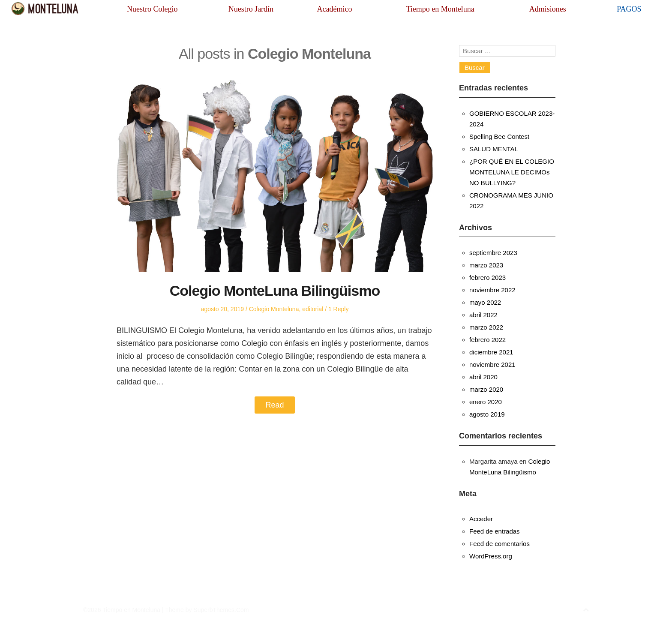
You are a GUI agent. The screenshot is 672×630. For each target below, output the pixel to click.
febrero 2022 (487, 340)
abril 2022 (483, 315)
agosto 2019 (487, 414)
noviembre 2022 (492, 290)
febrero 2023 (487, 277)
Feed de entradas (495, 531)
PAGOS (629, 9)
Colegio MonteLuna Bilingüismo (275, 291)
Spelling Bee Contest (499, 136)
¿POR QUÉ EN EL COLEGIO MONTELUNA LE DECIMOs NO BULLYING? (512, 172)
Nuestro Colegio (152, 9)
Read (274, 405)
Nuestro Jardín (251, 9)
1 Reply (338, 309)
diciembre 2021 (491, 352)
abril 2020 (483, 377)
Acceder (481, 519)
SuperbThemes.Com (221, 610)
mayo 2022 (485, 302)
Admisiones (548, 9)
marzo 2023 (486, 265)
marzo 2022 (486, 327)
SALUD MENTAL (494, 149)
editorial (313, 309)
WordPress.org (491, 556)
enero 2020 (486, 402)
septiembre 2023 (493, 253)
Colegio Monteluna (274, 309)
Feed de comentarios (499, 544)
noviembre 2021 (492, 364)
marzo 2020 (486, 389)
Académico (334, 9)
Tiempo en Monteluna (440, 9)
